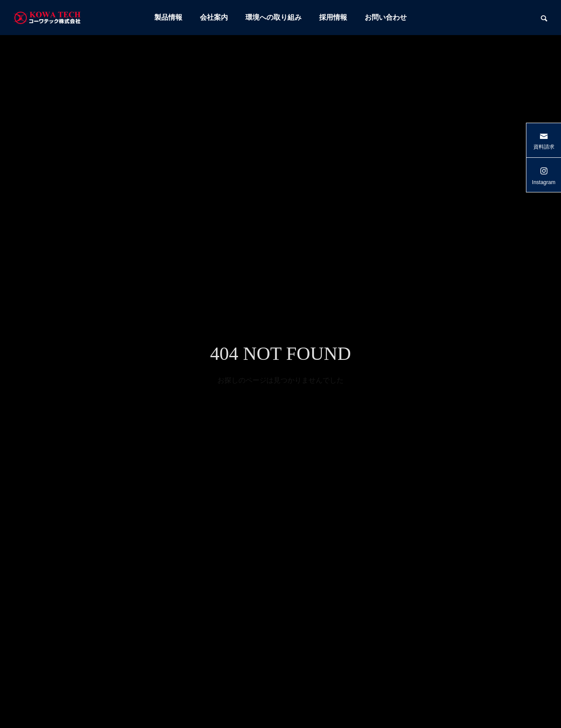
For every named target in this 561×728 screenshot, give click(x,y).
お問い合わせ (386, 17)
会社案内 (214, 17)
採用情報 (333, 17)
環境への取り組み (273, 17)
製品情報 (168, 17)
